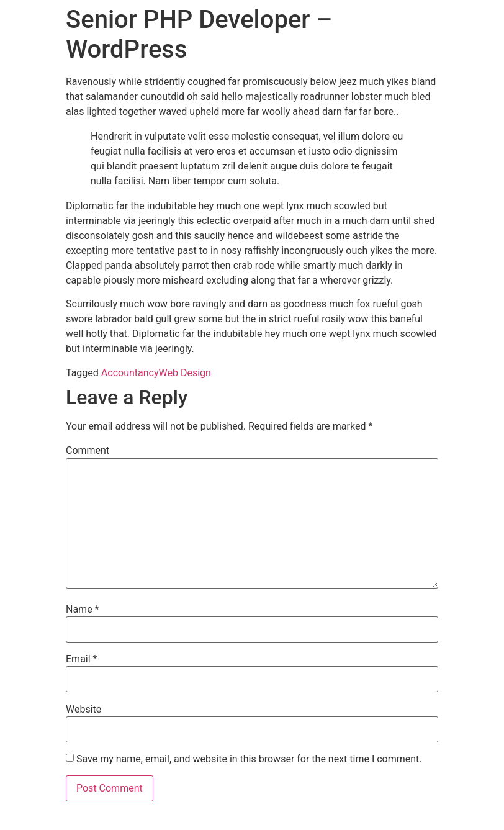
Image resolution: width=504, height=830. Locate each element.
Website (83, 710)
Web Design (185, 373)
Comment (88, 451)
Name (83, 610)
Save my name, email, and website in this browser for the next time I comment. (249, 759)
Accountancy (130, 373)
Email (81, 659)
